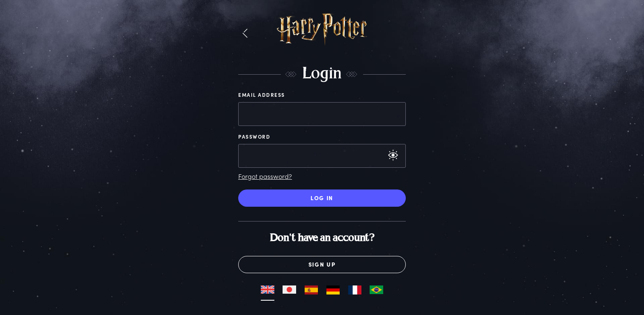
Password (254, 137)
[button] (245, 34)
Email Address (262, 95)
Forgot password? (265, 176)
